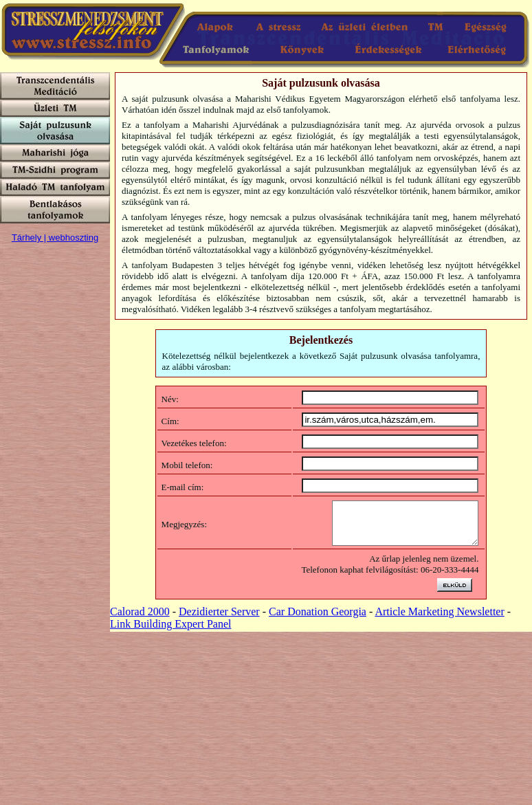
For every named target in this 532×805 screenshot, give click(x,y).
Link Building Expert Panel (170, 632)
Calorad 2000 (140, 620)
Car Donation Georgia (318, 620)
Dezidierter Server (219, 620)
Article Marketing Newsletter (439, 620)
